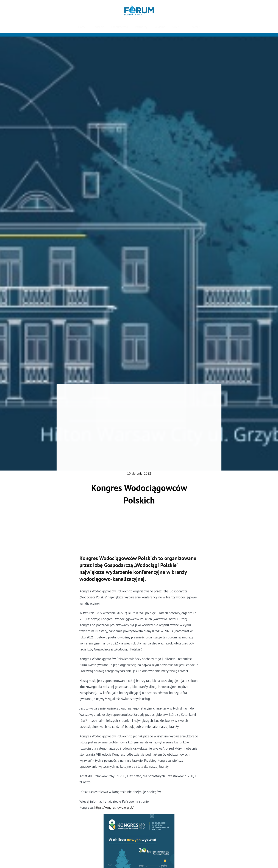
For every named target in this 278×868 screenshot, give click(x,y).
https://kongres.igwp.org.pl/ (114, 809)
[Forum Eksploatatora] (139, 7)
